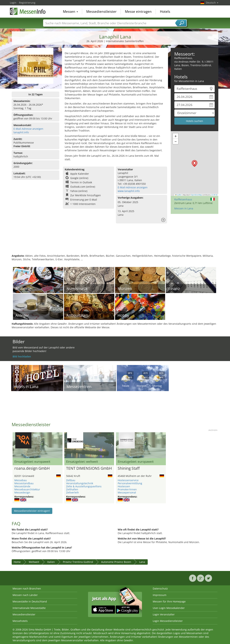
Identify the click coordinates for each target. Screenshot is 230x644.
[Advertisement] (115, 242)
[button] (195, 163)
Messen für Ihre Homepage (169, 601)
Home (17, 562)
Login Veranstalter (164, 614)
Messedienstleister (101, 12)
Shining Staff (129, 468)
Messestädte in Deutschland (30, 601)
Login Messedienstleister (168, 621)
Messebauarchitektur (27, 489)
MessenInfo (28, 11)
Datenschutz (160, 589)
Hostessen (124, 486)
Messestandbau (24, 483)
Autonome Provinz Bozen (116, 562)
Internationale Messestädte (29, 608)
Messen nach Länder (25, 595)
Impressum (160, 595)
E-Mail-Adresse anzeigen (28, 129)
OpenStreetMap (196, 195)
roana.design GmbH (32, 468)
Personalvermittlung (130, 483)
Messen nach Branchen (27, 589)
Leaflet (178, 195)
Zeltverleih (73, 492)
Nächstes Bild (112, 445)
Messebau (21, 480)
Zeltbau (71, 480)
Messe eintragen (138, 12)
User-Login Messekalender (169, 608)
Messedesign (22, 492)
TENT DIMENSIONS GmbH (89, 468)
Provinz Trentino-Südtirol (78, 562)
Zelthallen (72, 489)
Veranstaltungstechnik (80, 483)
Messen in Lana (184, 208)
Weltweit (34, 562)
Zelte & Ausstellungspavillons (84, 486)
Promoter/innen (127, 489)
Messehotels (20, 621)
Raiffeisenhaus (183, 199)
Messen (70, 12)
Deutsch (212, 3)
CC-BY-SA (214, 195)
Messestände (22, 486)
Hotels (165, 12)
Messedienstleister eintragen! (32, 511)
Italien (51, 562)
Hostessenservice (128, 480)
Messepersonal (127, 492)
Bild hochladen (22, 356)
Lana (142, 562)
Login (13, 3)
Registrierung (27, 3)
